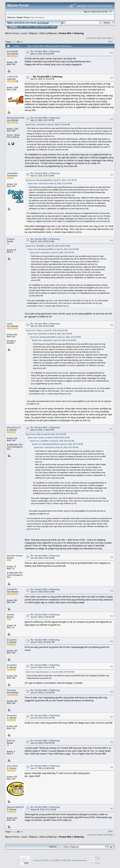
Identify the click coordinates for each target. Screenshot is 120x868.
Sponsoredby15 (15, 807)
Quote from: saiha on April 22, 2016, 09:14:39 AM (46, 434)
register (41, 17)
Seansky (11, 690)
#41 (112, 53)
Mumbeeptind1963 (17, 118)
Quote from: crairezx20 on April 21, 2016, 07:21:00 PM (48, 125)
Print (110, 41)
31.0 (39, 23)
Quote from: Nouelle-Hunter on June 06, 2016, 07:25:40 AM (50, 672)
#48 (112, 557)
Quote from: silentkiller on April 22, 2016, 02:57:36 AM (48, 246)
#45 (112, 240)
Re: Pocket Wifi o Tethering (45, 51)
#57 (112, 809)
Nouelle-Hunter (15, 556)
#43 (112, 119)
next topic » (108, 38)
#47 (112, 429)
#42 (112, 78)
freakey (11, 239)
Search (28, 27)
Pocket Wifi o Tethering (71, 33)
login (33, 17)
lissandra (12, 640)
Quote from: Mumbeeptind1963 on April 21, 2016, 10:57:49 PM (51, 180)
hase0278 (12, 589)
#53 (112, 692)
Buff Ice (11, 741)
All (22, 42)
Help (21, 27)
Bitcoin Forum (12, 33)
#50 (112, 616)
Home (13, 27)
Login (36, 27)
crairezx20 (12, 77)
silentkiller (12, 173)
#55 (112, 742)
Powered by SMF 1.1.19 (44, 860)
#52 (112, 666)
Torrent (45, 23)
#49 (112, 591)
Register (45, 27)
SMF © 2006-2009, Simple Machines (71, 860)
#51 (112, 641)
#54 (112, 717)
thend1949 (12, 51)
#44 (112, 175)
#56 (112, 767)
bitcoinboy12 (14, 427)
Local (24, 33)
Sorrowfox (12, 766)
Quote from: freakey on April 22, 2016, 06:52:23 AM (47, 330)
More (53, 27)
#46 (112, 325)
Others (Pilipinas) (48, 33)
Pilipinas (33, 33)
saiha (10, 324)
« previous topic (94, 38)
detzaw (11, 615)
